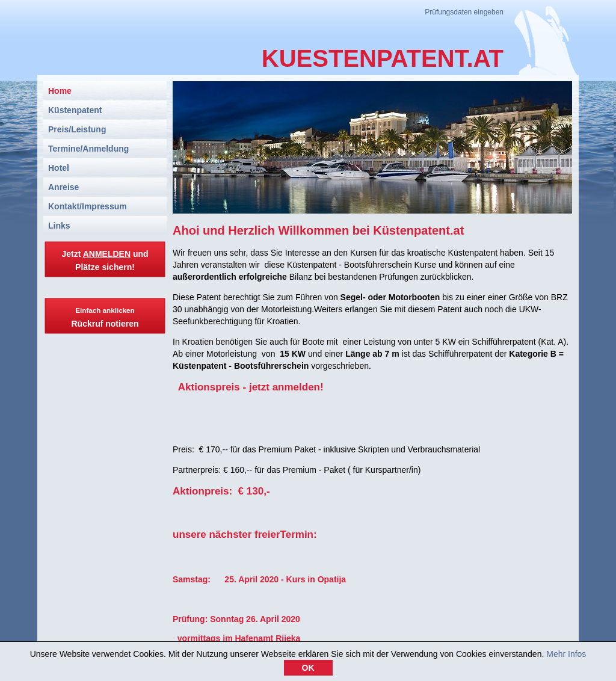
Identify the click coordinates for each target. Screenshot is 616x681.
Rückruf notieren (105, 317)
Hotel (59, 168)
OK (308, 670)
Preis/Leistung (77, 129)
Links (59, 226)
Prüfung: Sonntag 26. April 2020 (236, 619)
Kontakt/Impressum (88, 206)
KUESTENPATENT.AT (383, 58)
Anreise (63, 187)
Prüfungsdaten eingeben (464, 12)
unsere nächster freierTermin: (245, 535)
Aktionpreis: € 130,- (221, 491)
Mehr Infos (566, 656)
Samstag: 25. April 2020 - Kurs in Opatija (259, 579)
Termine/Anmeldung (88, 149)
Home (60, 91)
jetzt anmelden (285, 387)
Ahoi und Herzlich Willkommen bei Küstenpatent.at (318, 230)
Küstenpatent (75, 110)
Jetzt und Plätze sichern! (105, 260)
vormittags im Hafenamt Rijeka (236, 638)
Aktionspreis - (211, 387)
